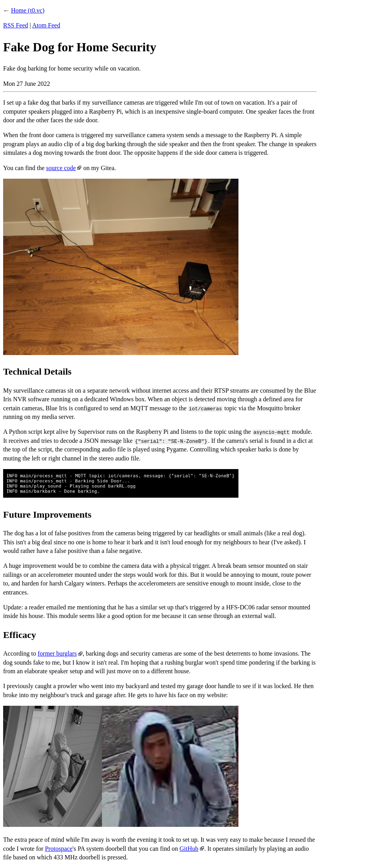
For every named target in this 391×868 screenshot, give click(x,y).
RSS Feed (16, 25)
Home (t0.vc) (28, 10)
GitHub (189, 849)
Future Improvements (47, 515)
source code (61, 168)
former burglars (57, 653)
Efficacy (20, 635)
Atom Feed (46, 25)
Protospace (59, 849)
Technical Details (37, 371)
